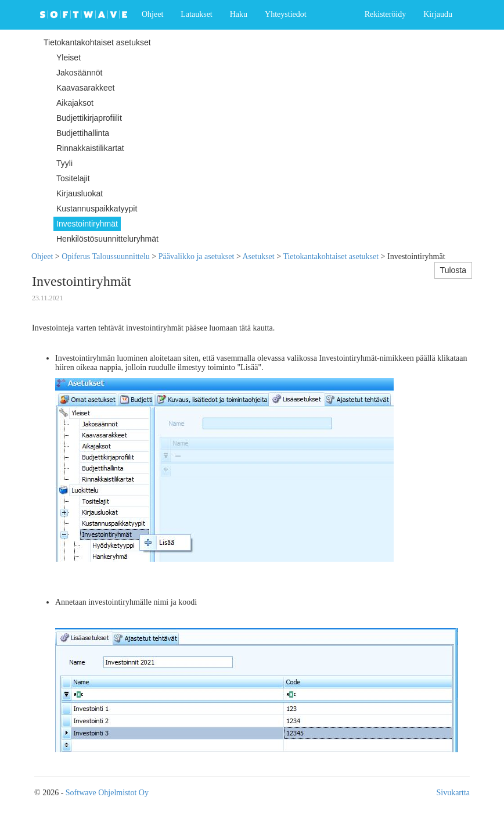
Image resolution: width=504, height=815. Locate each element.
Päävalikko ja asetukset (197, 256)
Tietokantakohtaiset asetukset (331, 256)
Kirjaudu (438, 14)
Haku (239, 14)
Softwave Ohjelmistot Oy (107, 793)
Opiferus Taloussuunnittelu (106, 256)
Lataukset (196, 14)
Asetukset (259, 256)
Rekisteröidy (386, 14)
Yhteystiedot (286, 14)
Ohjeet (152, 14)
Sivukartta (453, 793)
